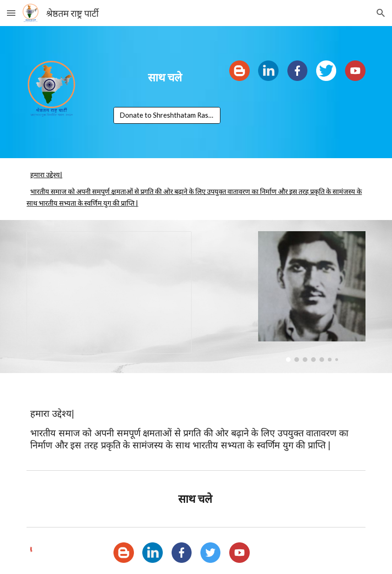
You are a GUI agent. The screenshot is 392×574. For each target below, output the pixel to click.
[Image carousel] (312, 297)
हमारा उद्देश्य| (46, 175)
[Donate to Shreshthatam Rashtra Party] (167, 115)
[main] (167, 77)
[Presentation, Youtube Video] (109, 292)
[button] (11, 13)
